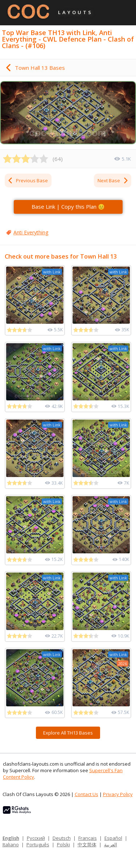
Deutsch (62, 838)
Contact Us (86, 794)
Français (88, 838)
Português (38, 844)
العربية (111, 844)
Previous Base (28, 180)
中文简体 (87, 844)
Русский (36, 838)
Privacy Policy (118, 794)
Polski (63, 844)
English (11, 838)
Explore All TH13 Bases (68, 733)
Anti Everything (31, 232)
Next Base (113, 180)
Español (113, 838)
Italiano (11, 844)
